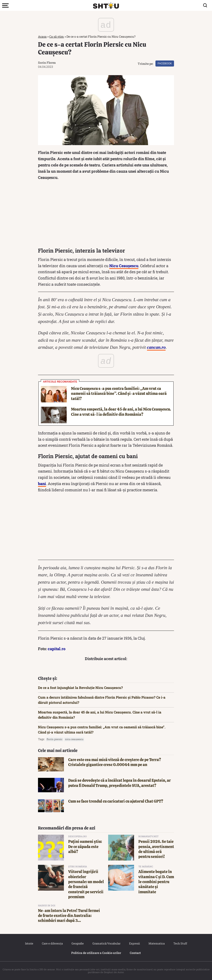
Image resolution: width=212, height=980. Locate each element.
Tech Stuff (180, 943)
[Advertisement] (106, 215)
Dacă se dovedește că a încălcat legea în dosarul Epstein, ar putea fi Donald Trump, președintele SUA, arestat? (119, 783)
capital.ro (57, 649)
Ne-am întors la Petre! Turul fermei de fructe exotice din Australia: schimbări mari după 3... (69, 916)
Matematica (157, 943)
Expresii (134, 943)
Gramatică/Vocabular (106, 943)
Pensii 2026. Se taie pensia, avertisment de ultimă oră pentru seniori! (156, 849)
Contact (135, 953)
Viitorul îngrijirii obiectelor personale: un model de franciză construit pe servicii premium (86, 884)
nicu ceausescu (74, 739)
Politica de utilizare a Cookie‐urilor (96, 953)
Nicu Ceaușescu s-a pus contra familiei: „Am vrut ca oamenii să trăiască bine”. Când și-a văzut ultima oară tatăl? (119, 394)
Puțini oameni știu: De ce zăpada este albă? (85, 847)
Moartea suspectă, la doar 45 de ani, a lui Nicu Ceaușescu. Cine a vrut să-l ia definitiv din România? (121, 412)
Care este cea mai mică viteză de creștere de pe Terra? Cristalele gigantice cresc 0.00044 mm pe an (115, 762)
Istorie (29, 943)
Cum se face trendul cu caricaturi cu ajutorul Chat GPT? (116, 801)
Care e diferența (52, 943)
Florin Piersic (55, 739)
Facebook (165, 64)
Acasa (42, 36)
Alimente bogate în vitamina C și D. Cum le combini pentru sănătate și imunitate (156, 882)
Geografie (78, 943)
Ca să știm (57, 36)
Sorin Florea (47, 63)
